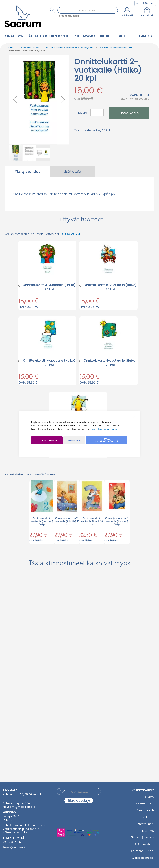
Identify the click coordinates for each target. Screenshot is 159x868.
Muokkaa (74, 440)
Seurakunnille (146, 810)
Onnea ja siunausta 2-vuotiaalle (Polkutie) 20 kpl (67, 521)
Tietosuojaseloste (142, 837)
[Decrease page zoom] (138, 3)
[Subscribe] (79, 801)
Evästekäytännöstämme (105, 429)
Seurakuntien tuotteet (29, 48)
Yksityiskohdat (27, 172)
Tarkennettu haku (68, 16)
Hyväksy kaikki (47, 440)
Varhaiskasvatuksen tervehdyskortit (115, 48)
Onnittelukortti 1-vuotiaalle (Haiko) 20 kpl (49, 363)
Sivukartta (148, 817)
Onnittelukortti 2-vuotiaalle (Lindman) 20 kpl (42, 521)
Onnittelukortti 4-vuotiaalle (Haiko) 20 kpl (110, 363)
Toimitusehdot (145, 844)
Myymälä (148, 831)
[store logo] (23, 16)
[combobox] (88, 10)
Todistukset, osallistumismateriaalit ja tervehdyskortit (69, 48)
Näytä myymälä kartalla (19, 807)
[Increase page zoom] (153, 3)
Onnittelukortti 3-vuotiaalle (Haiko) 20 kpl (49, 287)
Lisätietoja (72, 172)
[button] (127, 12)
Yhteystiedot (146, 824)
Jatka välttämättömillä (106, 440)
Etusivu (11, 48)
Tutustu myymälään (16, 803)
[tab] (27, 171)
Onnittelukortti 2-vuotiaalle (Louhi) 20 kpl (92, 521)
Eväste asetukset (143, 858)
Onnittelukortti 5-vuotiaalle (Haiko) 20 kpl (110, 287)
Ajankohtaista (145, 803)
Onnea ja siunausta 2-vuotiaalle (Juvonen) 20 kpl (117, 521)
